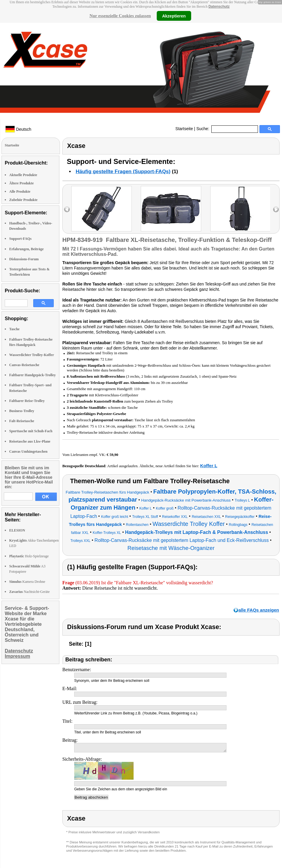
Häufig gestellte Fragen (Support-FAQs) (123, 171)
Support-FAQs (20, 239)
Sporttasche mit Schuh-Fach (31, 431)
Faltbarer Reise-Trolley (27, 401)
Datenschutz (219, 7)
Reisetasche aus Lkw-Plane (30, 441)
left (67, 209)
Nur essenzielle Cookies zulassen (120, 16)
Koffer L (209, 466)
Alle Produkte (20, 192)
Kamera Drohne (27, 582)
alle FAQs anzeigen (259, 610)
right (276, 209)
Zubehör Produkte (23, 200)
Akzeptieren (174, 16)
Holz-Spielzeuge (29, 556)
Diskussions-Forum (24, 259)
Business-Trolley (22, 411)
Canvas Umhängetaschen (28, 451)
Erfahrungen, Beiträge (26, 249)
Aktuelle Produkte (23, 175)
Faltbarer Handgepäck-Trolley (33, 375)
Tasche (14, 329)
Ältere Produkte (22, 183)
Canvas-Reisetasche (24, 365)
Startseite (184, 129)
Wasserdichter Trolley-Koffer (32, 355)
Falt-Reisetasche (22, 421)
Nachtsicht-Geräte (29, 592)
